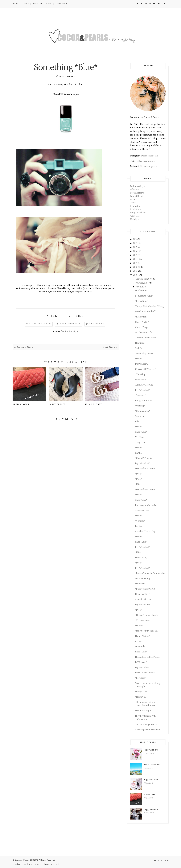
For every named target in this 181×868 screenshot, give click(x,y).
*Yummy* (140, 521)
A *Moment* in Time (146, 338)
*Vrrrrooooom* (143, 620)
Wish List (135, 216)
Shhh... (138, 453)
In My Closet (21, 404)
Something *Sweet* (145, 353)
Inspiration (136, 206)
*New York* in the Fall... (147, 631)
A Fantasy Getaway (144, 385)
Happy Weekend (138, 213)
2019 (135, 243)
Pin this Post (97, 324)
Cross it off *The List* (146, 369)
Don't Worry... (142, 364)
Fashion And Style (70, 331)
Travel (133, 203)
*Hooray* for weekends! (147, 615)
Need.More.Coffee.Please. (148, 657)
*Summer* (140, 380)
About (26, 4)
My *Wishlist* (142, 668)
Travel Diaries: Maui (153, 765)
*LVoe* (138, 359)
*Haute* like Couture (145, 469)
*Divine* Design (143, 711)
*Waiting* (140, 406)
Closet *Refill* (142, 322)
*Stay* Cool (141, 442)
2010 (135, 275)
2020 (135, 239)
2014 (135, 259)
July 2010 (140, 287)
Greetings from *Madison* (148, 730)
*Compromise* (143, 411)
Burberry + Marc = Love (147, 505)
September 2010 (144, 279)
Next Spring (141, 558)
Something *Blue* (144, 296)
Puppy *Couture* (144, 401)
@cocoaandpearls (150, 156)
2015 (135, 255)
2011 (135, 271)
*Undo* (139, 626)
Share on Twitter (70, 324)
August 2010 (142, 283)
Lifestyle (134, 190)
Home (15, 4)
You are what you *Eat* (146, 725)
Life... (138, 422)
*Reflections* (142, 291)
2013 (135, 263)
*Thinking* (141, 374)
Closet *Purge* (142, 327)
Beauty (133, 200)
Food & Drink (137, 196)
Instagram (61, 4)
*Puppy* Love (142, 692)
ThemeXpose (37, 864)
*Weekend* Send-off (145, 312)
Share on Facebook (40, 324)
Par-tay (139, 526)
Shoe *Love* (141, 432)
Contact (38, 4)
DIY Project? (141, 662)
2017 (135, 247)
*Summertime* (143, 511)
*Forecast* (140, 678)
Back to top (161, 860)
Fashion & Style (138, 186)
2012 (135, 267)
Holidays (134, 219)
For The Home (137, 193)
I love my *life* (142, 594)
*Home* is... (141, 697)
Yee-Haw (139, 437)
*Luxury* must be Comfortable (150, 573)
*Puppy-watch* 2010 (145, 589)
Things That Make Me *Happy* (150, 306)
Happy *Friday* (143, 636)
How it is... (140, 343)
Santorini (140, 416)
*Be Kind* (140, 647)
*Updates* (140, 584)
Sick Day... (140, 348)
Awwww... (140, 641)
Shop (49, 4)
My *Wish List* (143, 390)
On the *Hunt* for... (145, 333)
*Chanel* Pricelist (144, 458)
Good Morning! (143, 579)
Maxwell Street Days (145, 673)
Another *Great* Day (145, 531)
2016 (135, 251)
